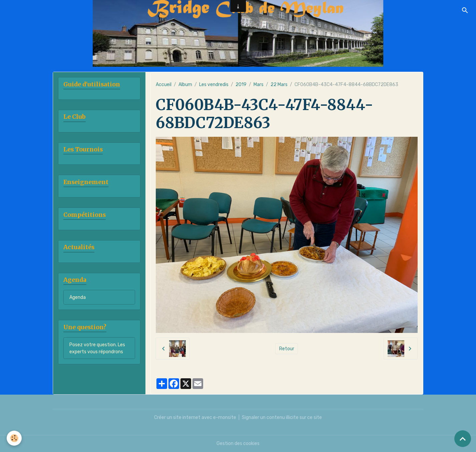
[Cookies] (14, 438)
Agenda (78, 297)
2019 (241, 85)
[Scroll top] (463, 439)
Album (185, 85)
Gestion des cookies (238, 443)
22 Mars (279, 85)
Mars (259, 85)
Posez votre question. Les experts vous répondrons (97, 348)
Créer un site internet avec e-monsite (195, 417)
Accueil (164, 85)
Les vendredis (214, 85)
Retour (287, 349)
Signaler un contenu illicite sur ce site (282, 417)
